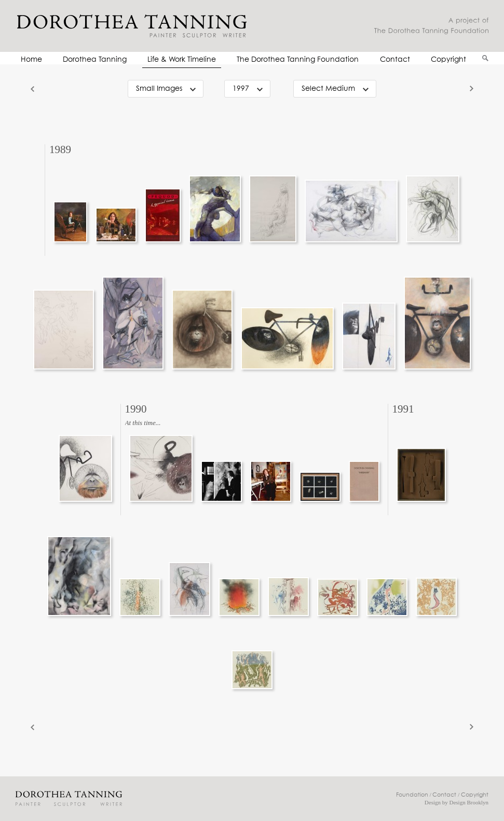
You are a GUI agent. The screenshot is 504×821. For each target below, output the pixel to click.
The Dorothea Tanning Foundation (298, 60)
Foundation (412, 795)
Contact (395, 60)
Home (31, 60)
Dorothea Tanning (95, 60)
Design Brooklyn (469, 802)
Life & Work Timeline (182, 60)
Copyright (448, 60)
